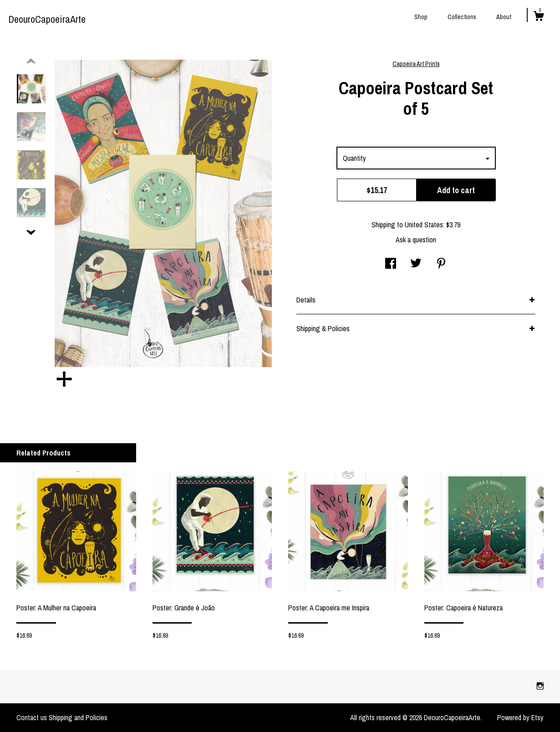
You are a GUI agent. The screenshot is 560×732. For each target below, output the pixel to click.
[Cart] (539, 17)
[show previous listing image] (31, 61)
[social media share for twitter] (416, 264)
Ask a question (416, 240)
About (504, 17)
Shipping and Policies (78, 717)
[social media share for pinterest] (441, 264)
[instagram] (540, 686)
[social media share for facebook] (391, 264)
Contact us (32, 717)
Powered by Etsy (520, 717)
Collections (462, 17)
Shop (421, 17)
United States (424, 225)
